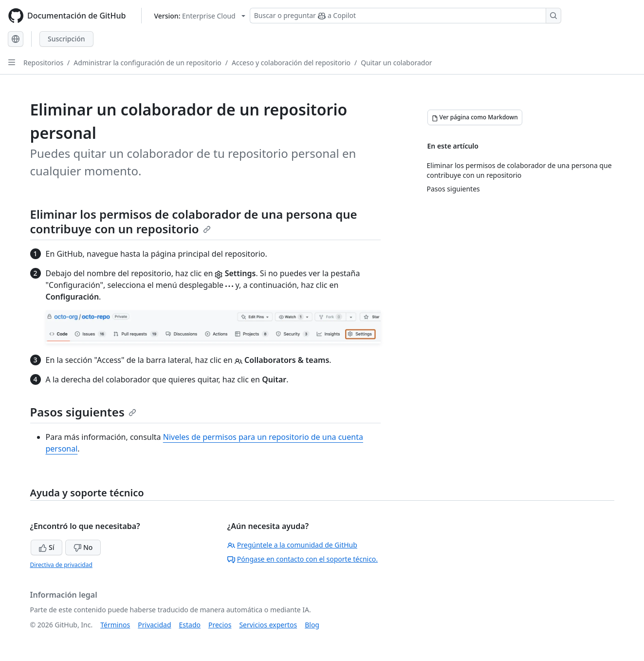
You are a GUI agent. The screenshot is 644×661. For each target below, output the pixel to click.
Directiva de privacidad (61, 565)
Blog (312, 625)
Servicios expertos (268, 625)
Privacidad (154, 625)
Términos (115, 625)
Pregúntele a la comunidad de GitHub (292, 545)
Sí (46, 547)
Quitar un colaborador (396, 63)
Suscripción (66, 39)
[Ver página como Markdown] (475, 117)
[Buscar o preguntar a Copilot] (405, 16)
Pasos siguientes (83, 412)
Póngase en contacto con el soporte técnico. (303, 559)
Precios (220, 625)
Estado (190, 625)
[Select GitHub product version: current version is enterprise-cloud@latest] (199, 16)
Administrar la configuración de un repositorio (147, 63)
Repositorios (43, 63)
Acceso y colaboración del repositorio (291, 63)
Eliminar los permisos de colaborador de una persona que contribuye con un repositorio (194, 221)
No (83, 547)
